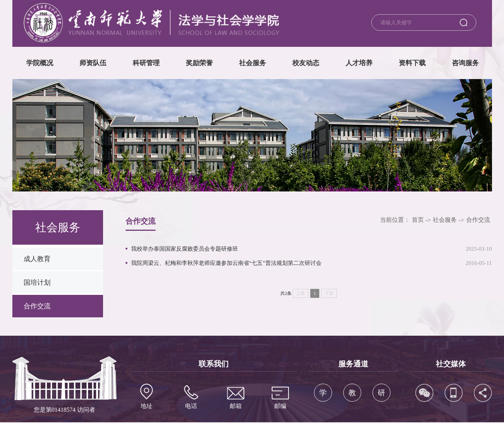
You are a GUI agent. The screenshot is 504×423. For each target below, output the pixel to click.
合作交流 (37, 306)
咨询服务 (465, 63)
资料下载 (412, 63)
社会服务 (253, 63)
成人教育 (37, 259)
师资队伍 (93, 63)
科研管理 (146, 63)
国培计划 (37, 282)
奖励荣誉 (199, 63)
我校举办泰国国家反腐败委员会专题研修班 (185, 249)
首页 (418, 220)
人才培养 (359, 63)
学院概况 (40, 63)
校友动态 (306, 63)
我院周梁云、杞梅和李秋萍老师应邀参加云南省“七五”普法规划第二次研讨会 (226, 263)
